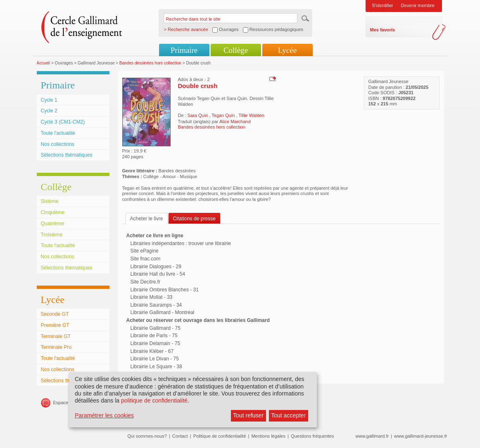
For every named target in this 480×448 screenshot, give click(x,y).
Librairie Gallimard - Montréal (163, 312)
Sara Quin (198, 115)
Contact (180, 436)
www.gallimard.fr (372, 436)
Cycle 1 (49, 100)
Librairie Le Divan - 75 (155, 359)
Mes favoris (383, 30)
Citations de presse (195, 219)
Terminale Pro (56, 347)
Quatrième (52, 224)
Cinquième (53, 212)
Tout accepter (288, 415)
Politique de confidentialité (220, 436)
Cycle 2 (49, 111)
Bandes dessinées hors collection (150, 63)
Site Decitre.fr (146, 282)
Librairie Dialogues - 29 (156, 267)
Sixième (50, 201)
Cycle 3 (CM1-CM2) (63, 122)
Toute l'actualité (58, 133)
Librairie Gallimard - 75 (156, 328)
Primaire (184, 50)
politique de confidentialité (154, 400)
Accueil (44, 63)
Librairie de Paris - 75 (154, 336)
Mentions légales (268, 436)
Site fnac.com (146, 259)
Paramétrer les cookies (104, 415)
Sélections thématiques (67, 155)
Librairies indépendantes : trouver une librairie (181, 243)
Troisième (52, 235)
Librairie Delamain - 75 (156, 343)
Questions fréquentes (312, 436)
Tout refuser (248, 415)
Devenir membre (418, 5)
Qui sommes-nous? (147, 436)
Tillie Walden (252, 115)
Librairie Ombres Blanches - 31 (165, 290)
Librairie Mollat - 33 (152, 297)
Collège (236, 50)
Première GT (55, 325)
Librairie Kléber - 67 (152, 351)
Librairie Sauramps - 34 (156, 305)
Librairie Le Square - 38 (156, 367)
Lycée (287, 50)
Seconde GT (55, 314)
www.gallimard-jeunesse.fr (421, 436)
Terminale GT (56, 336)
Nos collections (58, 144)
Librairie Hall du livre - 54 (158, 274)
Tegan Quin (224, 115)
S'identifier (383, 5)
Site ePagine (145, 251)
